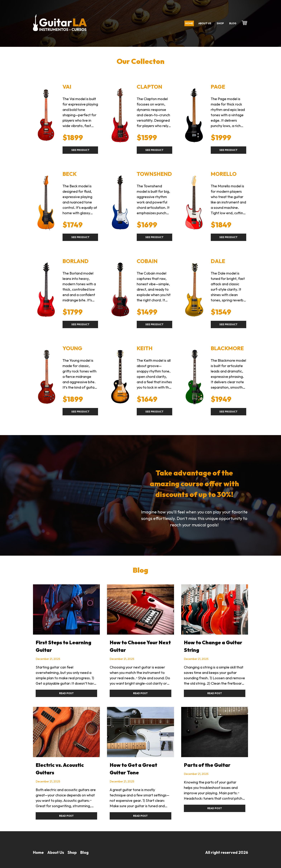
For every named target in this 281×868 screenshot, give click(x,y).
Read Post (66, 693)
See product (80, 150)
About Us (56, 852)
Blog (233, 23)
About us (205, 23)
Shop (220, 23)
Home (189, 23)
